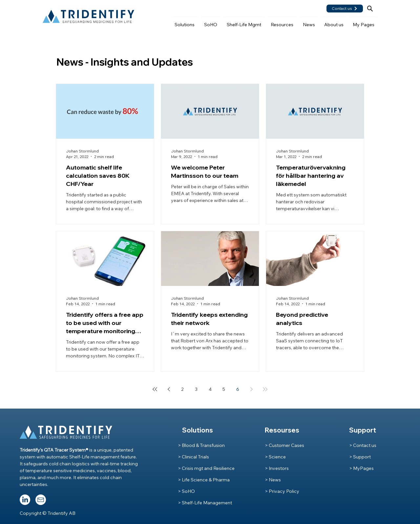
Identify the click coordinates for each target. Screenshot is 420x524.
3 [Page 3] (196, 389)
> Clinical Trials (193, 457)
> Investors (277, 468)
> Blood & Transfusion (201, 445)
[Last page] (265, 389)
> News (273, 480)
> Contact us (363, 445)
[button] (185, 22)
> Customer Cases (284, 445)
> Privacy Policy (282, 491)
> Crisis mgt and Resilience (206, 468)
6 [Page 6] (238, 389)
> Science (275, 457)
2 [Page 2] (182, 389)
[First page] (155, 389)
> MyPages (361, 468)
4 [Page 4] (210, 389)
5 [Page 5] (224, 389)
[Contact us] (345, 9)
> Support (360, 457)
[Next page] (251, 389)
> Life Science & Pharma (204, 480)
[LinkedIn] (25, 500)
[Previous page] (169, 389)
